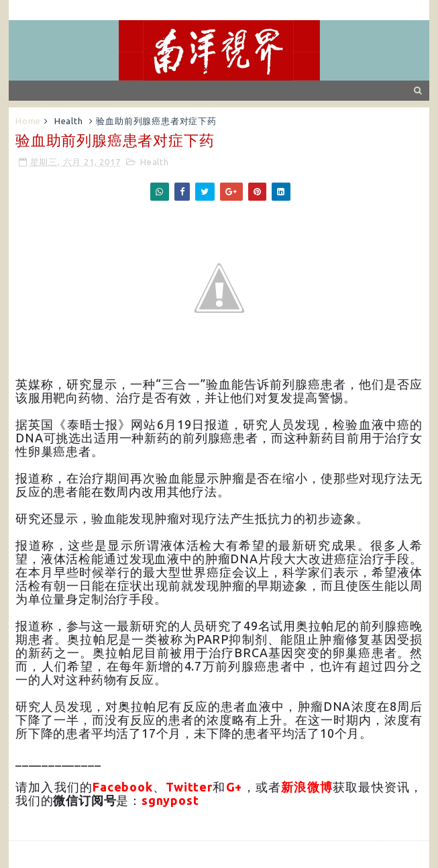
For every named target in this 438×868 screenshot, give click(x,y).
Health (69, 121)
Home (28, 121)
